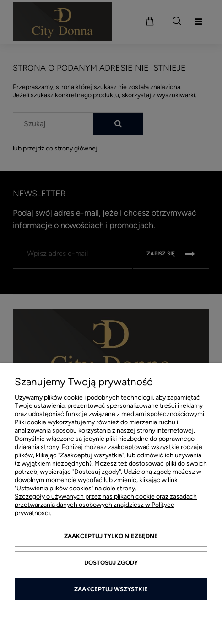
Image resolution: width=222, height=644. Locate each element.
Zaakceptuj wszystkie (111, 589)
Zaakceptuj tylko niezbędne (111, 536)
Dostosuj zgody (111, 563)
